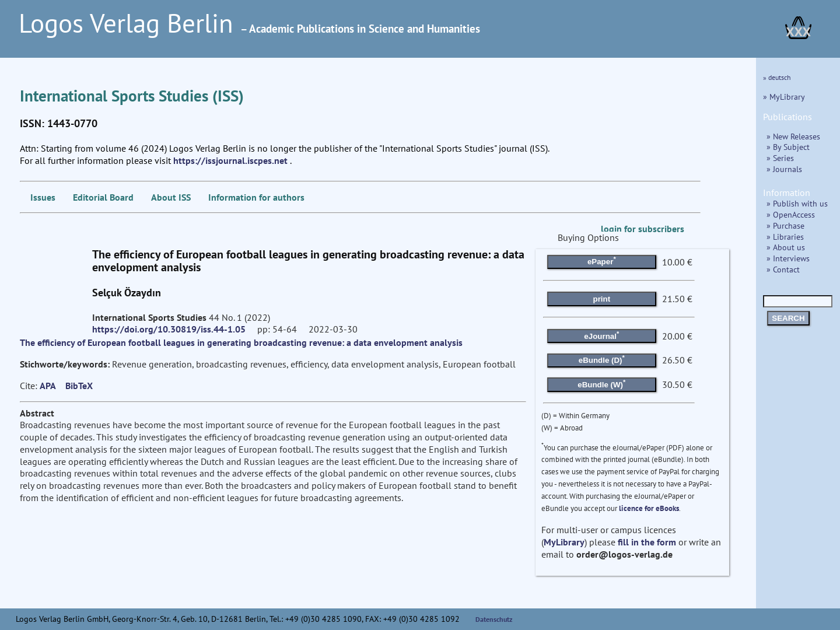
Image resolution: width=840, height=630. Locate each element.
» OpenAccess (791, 214)
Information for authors (256, 197)
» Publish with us (797, 203)
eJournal (601, 335)
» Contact (783, 269)
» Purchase (785, 225)
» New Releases (793, 136)
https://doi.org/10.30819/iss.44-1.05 (169, 329)
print (602, 299)
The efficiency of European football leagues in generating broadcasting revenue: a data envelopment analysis (241, 342)
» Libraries (785, 237)
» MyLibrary (784, 97)
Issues (43, 197)
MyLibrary (564, 542)
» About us (786, 247)
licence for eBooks (649, 508)
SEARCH (788, 318)
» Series (780, 158)
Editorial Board (103, 197)
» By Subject (788, 147)
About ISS (171, 197)
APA (48, 386)
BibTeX (79, 386)
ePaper (602, 261)
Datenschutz (494, 619)
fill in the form (647, 542)
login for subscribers (643, 229)
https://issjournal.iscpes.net (230, 160)
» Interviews (788, 258)
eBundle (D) (602, 359)
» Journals (784, 169)
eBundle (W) (601, 383)
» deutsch (777, 77)
